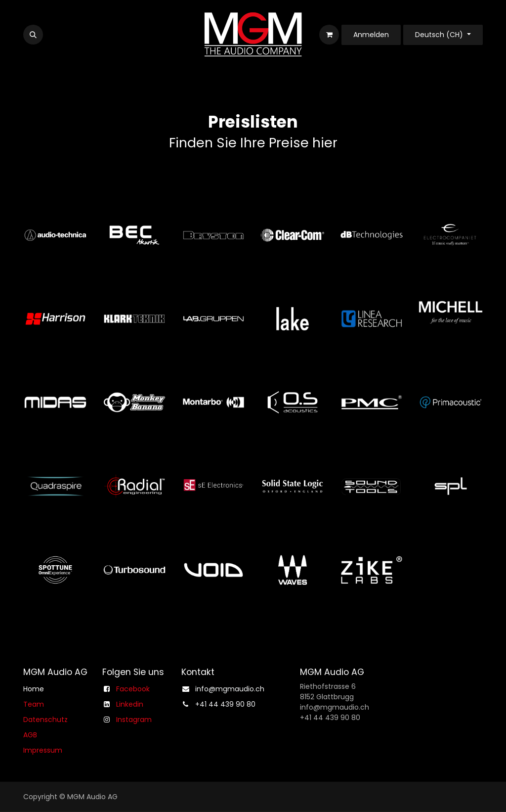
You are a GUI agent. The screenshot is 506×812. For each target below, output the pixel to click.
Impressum (43, 750)
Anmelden (371, 35)
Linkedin (130, 704)
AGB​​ (30, 734)
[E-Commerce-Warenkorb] (329, 35)
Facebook (133, 688)
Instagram (134, 719)
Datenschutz (45, 719)
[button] (33, 35)
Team (34, 704)
